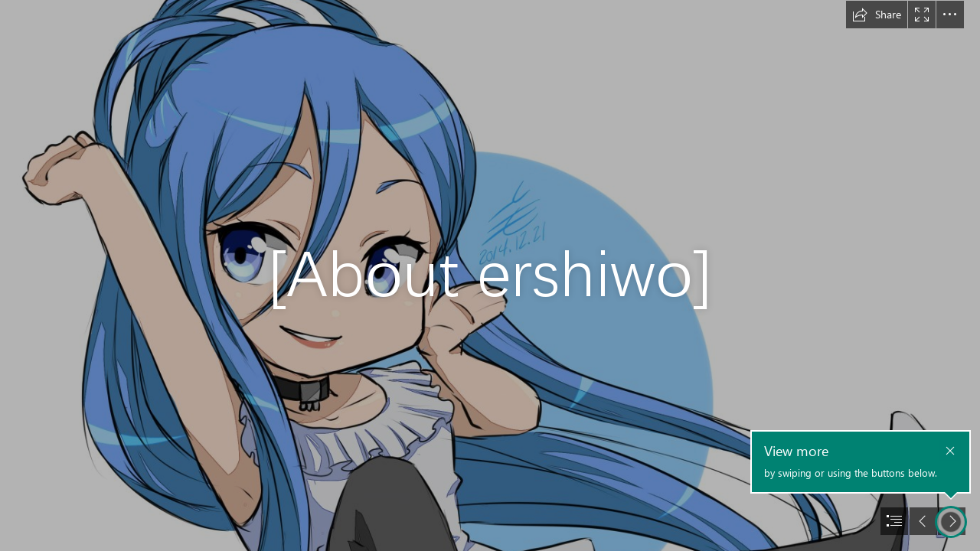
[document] (490, 275)
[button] (877, 15)
